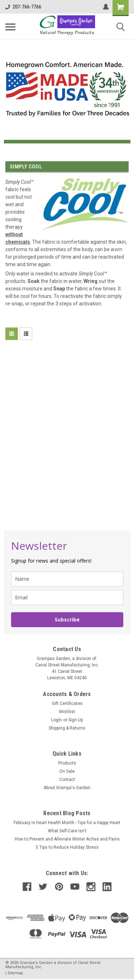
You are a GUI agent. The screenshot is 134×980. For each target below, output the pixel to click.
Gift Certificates (67, 704)
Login (56, 720)
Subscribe (67, 620)
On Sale (67, 771)
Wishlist (67, 712)
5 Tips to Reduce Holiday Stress (67, 847)
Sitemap (15, 973)
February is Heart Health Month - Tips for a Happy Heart (67, 823)
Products (67, 763)
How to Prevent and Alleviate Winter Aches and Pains (67, 839)
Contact (67, 780)
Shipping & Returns (67, 728)
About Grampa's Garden (67, 788)
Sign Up (76, 720)
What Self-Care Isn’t (67, 831)
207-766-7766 (23, 7)
